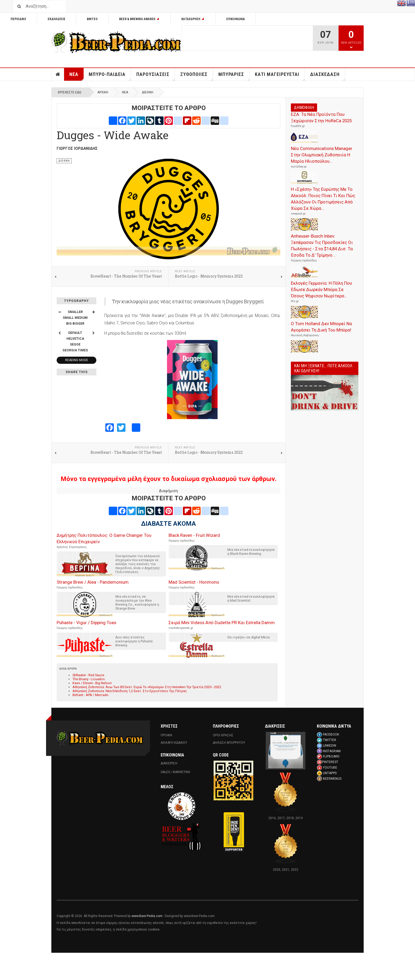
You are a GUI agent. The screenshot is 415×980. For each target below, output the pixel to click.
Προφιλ (166, 735)
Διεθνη (148, 92)
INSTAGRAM (332, 751)
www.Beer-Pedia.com (147, 916)
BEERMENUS (332, 779)
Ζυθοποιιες (197, 76)
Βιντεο (92, 19)
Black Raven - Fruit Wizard (194, 535)
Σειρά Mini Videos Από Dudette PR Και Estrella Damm (222, 623)
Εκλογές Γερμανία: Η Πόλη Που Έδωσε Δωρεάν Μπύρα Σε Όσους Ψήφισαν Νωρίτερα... (321, 289)
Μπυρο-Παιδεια (110, 76)
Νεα (76, 76)
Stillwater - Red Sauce (88, 675)
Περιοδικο (18, 19)
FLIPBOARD (331, 756)
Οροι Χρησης (223, 735)
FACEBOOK (331, 734)
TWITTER (330, 740)
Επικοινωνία (236, 19)
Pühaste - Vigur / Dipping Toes (86, 623)
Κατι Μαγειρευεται (280, 76)
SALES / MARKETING (175, 772)
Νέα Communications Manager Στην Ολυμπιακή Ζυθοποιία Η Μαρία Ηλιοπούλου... (322, 155)
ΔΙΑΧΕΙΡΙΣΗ (169, 763)
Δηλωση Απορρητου (229, 743)
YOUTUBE (330, 768)
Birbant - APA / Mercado (91, 695)
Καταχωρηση (193, 19)
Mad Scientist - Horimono (194, 582)
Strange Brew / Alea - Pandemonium (93, 582)
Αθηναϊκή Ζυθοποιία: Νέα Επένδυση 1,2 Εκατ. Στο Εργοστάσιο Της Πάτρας (130, 691)
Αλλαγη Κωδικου (174, 743)
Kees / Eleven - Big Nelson (92, 683)
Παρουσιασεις (156, 76)
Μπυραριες (234, 76)
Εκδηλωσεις (57, 19)
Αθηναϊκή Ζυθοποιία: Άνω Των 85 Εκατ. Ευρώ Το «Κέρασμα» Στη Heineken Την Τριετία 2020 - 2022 (147, 687)
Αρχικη (58, 74)
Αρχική (103, 92)
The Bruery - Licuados (89, 679)
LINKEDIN (330, 746)
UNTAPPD (330, 773)
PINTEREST (330, 762)
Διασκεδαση (328, 76)
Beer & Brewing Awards (139, 19)
